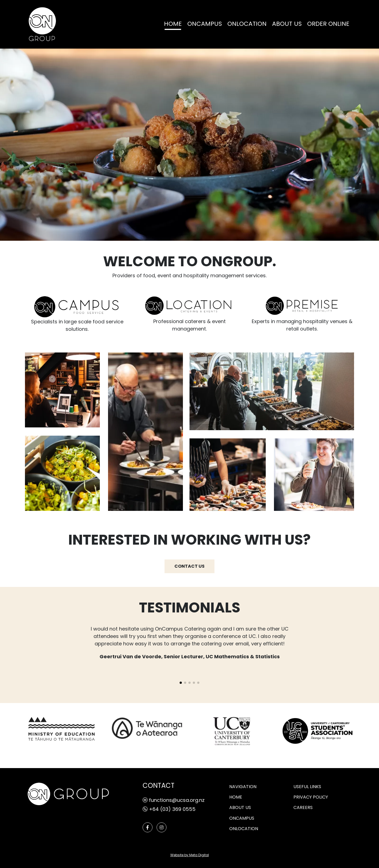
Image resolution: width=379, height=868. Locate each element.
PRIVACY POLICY (311, 797)
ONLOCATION (247, 24)
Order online (328, 24)
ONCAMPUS (205, 24)
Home (173, 24)
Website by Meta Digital (190, 855)
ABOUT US (287, 24)
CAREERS (303, 808)
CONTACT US (190, 567)
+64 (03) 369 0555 (169, 810)
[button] (181, 683)
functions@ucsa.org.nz (174, 801)
